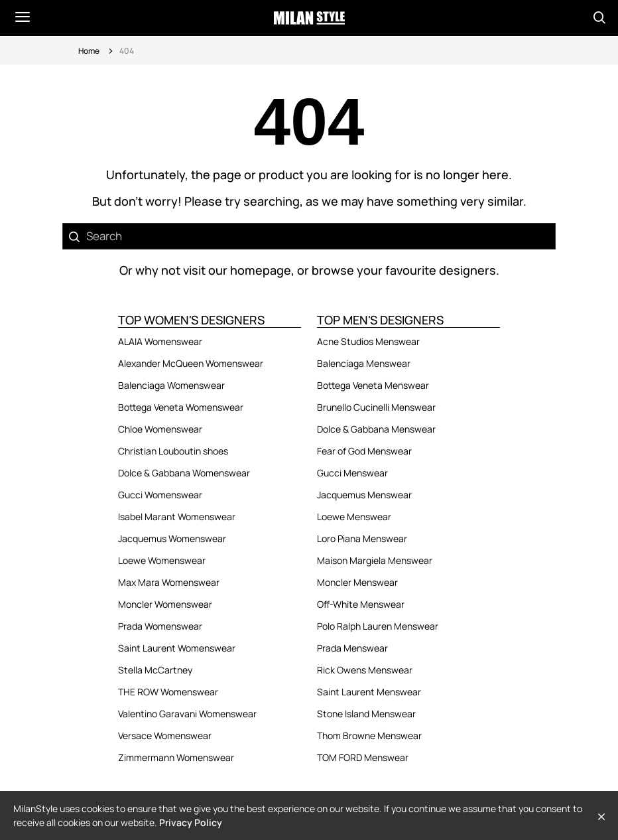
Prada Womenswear (160, 626)
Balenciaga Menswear (364, 363)
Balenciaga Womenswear (171, 385)
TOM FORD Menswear (363, 757)
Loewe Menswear (354, 517)
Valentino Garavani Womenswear (187, 714)
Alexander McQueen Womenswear (191, 363)
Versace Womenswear (165, 735)
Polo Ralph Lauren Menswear (378, 626)
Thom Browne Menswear (369, 735)
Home (89, 51)
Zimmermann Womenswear (176, 757)
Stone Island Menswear (366, 714)
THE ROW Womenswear (168, 692)
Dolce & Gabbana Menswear (376, 429)
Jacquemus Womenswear (172, 538)
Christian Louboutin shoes (173, 451)
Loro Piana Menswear (362, 538)
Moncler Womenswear (165, 604)
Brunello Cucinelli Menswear (376, 407)
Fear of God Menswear (364, 451)
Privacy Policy (191, 822)
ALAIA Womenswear (160, 341)
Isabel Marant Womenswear (177, 517)
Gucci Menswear (352, 473)
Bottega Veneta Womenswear (181, 407)
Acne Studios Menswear (368, 341)
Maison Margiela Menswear (375, 560)
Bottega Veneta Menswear (373, 385)
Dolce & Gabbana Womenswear (184, 473)
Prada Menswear (352, 648)
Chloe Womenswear (160, 429)
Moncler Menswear (357, 582)
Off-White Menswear (361, 604)
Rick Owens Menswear (365, 670)
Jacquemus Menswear (364, 495)
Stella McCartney (155, 670)
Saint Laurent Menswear (369, 692)
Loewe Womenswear (162, 560)
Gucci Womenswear (160, 495)
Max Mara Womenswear (169, 582)
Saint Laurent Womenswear (177, 648)
